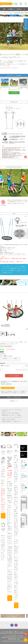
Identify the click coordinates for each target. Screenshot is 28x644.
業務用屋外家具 (5, 415)
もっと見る (14, 93)
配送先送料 (3, 363)
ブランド (4, 410)
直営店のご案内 (23, 448)
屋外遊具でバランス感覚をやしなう (14, 421)
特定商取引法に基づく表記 (14, 639)
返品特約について (14, 401)
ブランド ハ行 (9, 410)
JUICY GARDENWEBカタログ (23, 476)
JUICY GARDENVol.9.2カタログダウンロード (23, 488)
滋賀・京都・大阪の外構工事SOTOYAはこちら (23, 465)
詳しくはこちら (3, 516)
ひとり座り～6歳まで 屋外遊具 (13, 413)
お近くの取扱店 (23, 455)
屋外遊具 (4, 413)
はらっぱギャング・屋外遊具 (15, 415)
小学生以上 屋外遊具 (11, 419)
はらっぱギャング (19, 410)
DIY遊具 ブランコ (6, 411)
